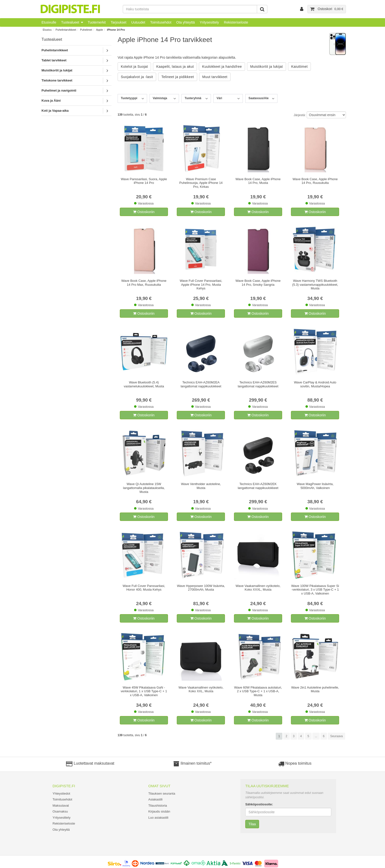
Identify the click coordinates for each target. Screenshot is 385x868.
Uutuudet (138, 22)
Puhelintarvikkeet (66, 30)
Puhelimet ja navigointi (59, 90)
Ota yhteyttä (186, 22)
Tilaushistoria (158, 806)
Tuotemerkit (97, 22)
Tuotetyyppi (129, 98)
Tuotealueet (70, 22)
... (316, 736)
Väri (219, 98)
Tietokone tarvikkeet (57, 80)
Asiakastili (155, 799)
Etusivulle (49, 22)
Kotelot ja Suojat (134, 67)
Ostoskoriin (144, 212)
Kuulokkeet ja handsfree (222, 67)
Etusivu (47, 30)
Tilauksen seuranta (162, 793)
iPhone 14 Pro (116, 30)
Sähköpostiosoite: (259, 804)
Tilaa (252, 824)
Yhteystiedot (61, 793)
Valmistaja (160, 98)
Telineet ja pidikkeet (178, 77)
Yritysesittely (209, 22)
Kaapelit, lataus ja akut (175, 67)
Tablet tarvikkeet (54, 60)
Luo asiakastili (158, 818)
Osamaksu (60, 811)
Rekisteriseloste (236, 22)
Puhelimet (86, 30)
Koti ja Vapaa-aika (55, 111)
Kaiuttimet (299, 67)
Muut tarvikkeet (215, 77)
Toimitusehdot (161, 22)
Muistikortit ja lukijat (57, 70)
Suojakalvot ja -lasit (137, 77)
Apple (99, 30)
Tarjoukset (119, 22)
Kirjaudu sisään (159, 811)
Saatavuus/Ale (259, 98)
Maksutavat (61, 806)
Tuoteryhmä (193, 98)
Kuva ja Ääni (51, 101)
